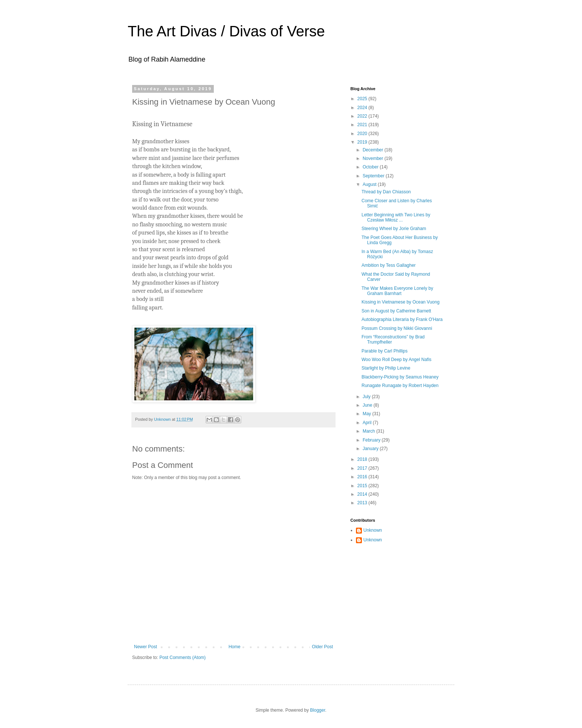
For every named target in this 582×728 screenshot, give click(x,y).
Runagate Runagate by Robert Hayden (400, 386)
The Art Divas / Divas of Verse (226, 31)
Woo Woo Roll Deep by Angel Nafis (396, 360)
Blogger (318, 710)
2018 (363, 459)
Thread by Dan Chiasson (386, 192)
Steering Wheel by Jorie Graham (394, 229)
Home (235, 647)
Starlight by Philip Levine (386, 368)
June (368, 405)
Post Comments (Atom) (182, 658)
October (371, 167)
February (372, 440)
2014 (363, 494)
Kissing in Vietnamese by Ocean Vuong (400, 302)
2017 (363, 468)
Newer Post (145, 647)
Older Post (322, 647)
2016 (363, 477)
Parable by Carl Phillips (385, 351)
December (374, 150)
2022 (363, 116)
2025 (363, 99)
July (367, 397)
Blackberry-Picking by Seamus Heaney (400, 377)
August (370, 184)
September (374, 176)
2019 (363, 142)
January (371, 449)
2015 (363, 486)
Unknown (373, 530)
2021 (363, 125)
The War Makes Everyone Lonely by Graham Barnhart (397, 291)
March (370, 431)
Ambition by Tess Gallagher (389, 265)
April (368, 423)
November (374, 158)
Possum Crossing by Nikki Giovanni (397, 328)
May (367, 414)
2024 (363, 108)
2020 (363, 134)
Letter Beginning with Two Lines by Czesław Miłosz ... (396, 217)
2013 (363, 503)
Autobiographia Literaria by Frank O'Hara (402, 319)
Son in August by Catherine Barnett (396, 311)
